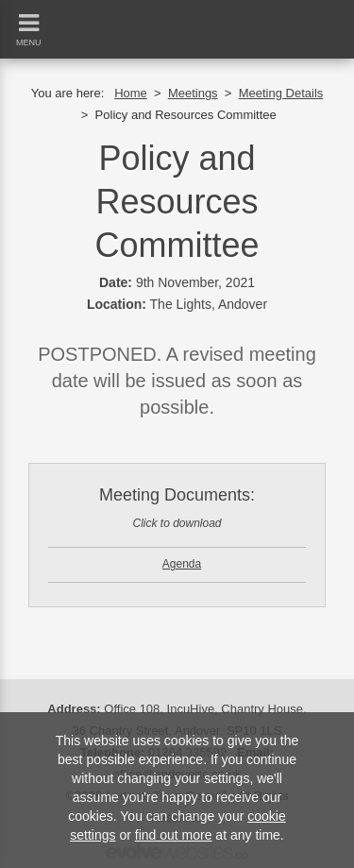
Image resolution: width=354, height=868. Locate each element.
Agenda (182, 564)
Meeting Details (281, 93)
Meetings (193, 93)
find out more (174, 835)
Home (131, 93)
